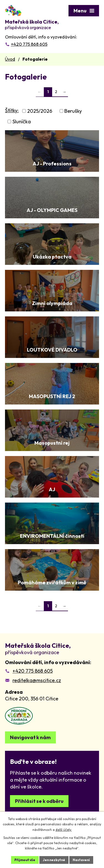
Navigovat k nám (30, 737)
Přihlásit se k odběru (39, 801)
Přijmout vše (25, 860)
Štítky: (12, 110)
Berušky (73, 111)
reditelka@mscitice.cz (37, 680)
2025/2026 (40, 111)
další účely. (64, 830)
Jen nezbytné (54, 860)
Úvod (10, 59)
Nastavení (81, 860)
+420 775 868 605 (33, 671)
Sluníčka (22, 121)
